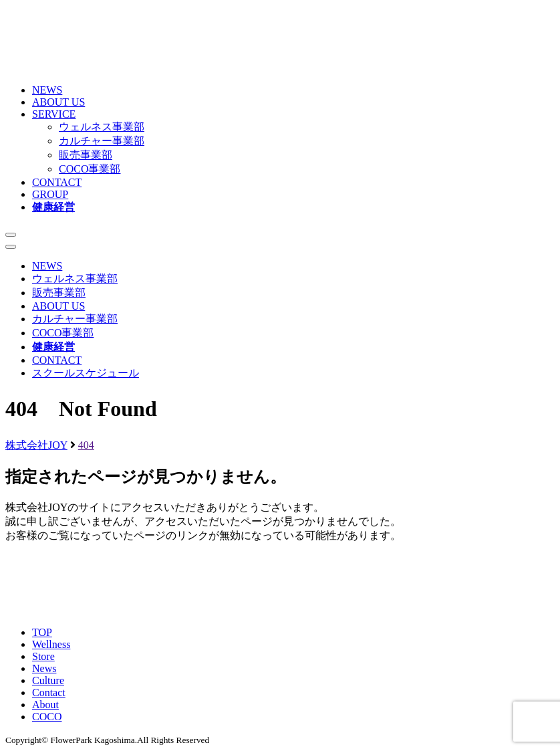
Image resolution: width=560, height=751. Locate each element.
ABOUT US (58, 102)
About (45, 705)
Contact (49, 692)
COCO (47, 717)
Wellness (51, 644)
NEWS (47, 90)
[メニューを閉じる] (11, 247)
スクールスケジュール (86, 373)
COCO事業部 (90, 169)
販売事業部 (86, 155)
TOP (42, 632)
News (44, 668)
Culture (48, 680)
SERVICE (54, 114)
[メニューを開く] (11, 235)
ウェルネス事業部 (102, 127)
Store (43, 656)
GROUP (50, 194)
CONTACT (57, 182)
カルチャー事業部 (102, 141)
